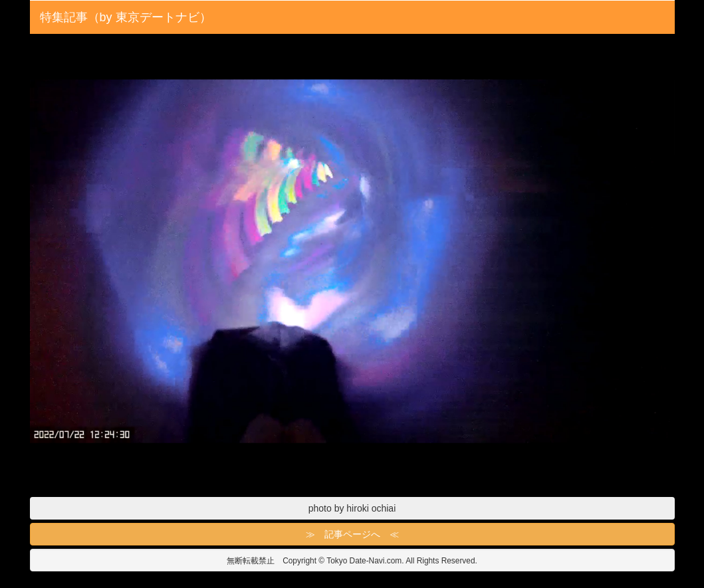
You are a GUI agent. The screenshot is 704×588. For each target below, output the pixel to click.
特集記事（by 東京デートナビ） (126, 17)
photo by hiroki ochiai (352, 508)
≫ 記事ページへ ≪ (352, 534)
